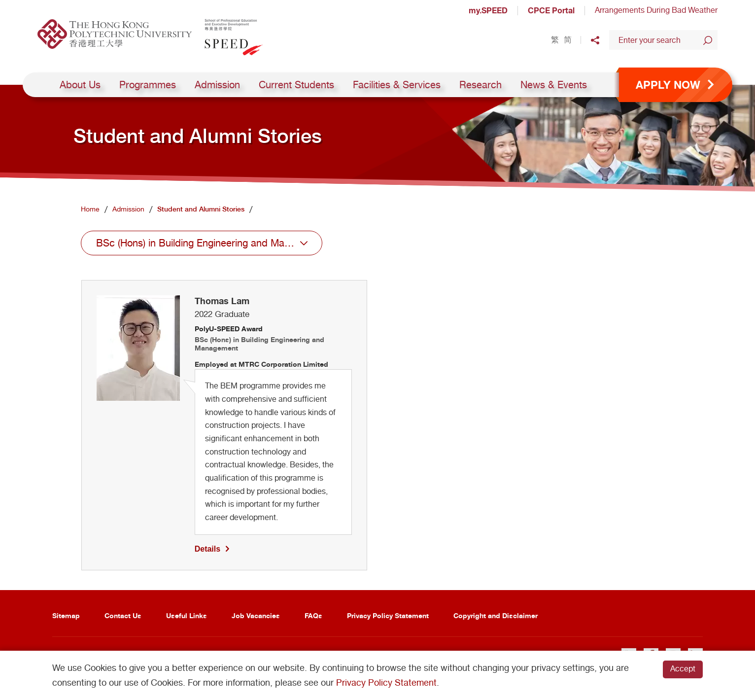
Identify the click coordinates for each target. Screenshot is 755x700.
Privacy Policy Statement (388, 615)
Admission (217, 85)
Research (480, 85)
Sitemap (66, 615)
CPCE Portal (551, 10)
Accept (683, 669)
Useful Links (187, 615)
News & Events (554, 85)
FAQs (313, 615)
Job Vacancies (256, 615)
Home (90, 209)
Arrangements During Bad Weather (656, 10)
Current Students (296, 85)
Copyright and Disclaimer (496, 615)
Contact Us (123, 615)
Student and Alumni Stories (201, 209)
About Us (80, 85)
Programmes (148, 85)
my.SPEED (488, 10)
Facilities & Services (397, 85)
